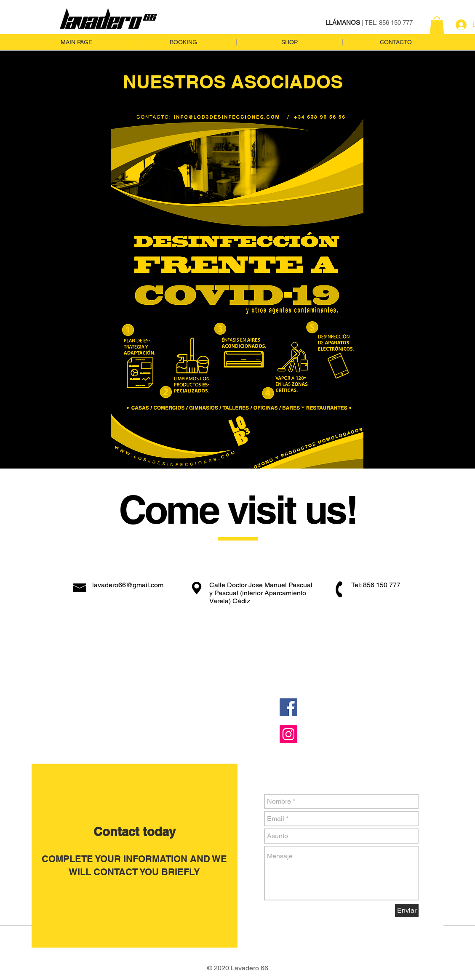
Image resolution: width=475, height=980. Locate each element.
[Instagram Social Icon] (288, 734)
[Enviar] (407, 911)
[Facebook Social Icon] (288, 707)
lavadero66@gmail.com (128, 585)
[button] (437, 25)
